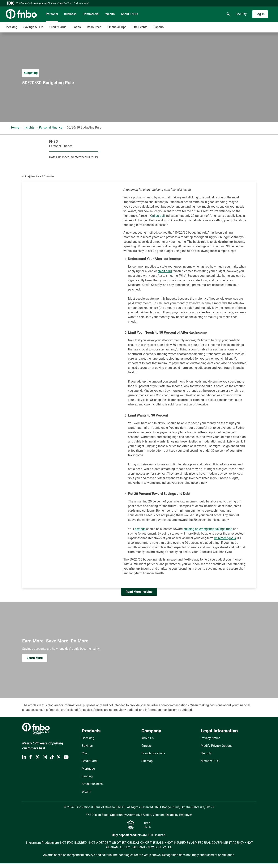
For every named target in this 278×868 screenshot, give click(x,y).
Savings (87, 746)
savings (141, 529)
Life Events (140, 27)
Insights (29, 127)
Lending (87, 776)
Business (70, 14)
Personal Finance (51, 127)
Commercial (91, 14)
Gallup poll (157, 216)
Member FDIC (210, 761)
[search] (227, 14)
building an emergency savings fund (208, 529)
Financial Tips (117, 27)
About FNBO (129, 14)
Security (241, 14)
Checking (11, 27)
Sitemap (147, 761)
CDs (85, 753)
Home (15, 127)
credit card (165, 271)
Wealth (110, 14)
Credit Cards (58, 27)
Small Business (92, 784)
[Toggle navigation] (248, 25)
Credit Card (89, 761)
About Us (148, 738)
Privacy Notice (210, 738)
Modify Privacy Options (217, 746)
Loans (77, 27)
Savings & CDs (33, 27)
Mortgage (88, 769)
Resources (94, 27)
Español (159, 27)
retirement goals (225, 538)
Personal (52, 14)
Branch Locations (153, 753)
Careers (146, 746)
